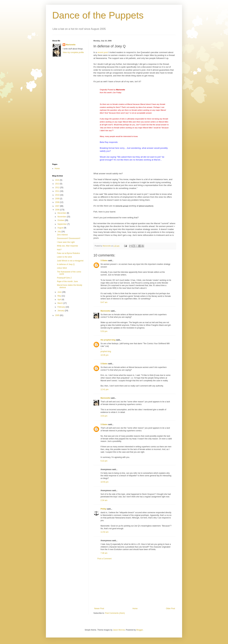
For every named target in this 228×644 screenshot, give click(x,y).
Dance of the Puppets (98, 15)
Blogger (140, 630)
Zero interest (62, 235)
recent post (103, 52)
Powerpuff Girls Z (64, 278)
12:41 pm (104, 389)
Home (135, 609)
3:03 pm (104, 416)
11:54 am (104, 532)
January (61, 311)
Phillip (103, 509)
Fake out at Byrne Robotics (68, 253)
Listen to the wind (64, 257)
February (62, 307)
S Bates (104, 261)
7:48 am (104, 553)
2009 (58, 199)
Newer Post (99, 609)
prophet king (106, 351)
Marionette (105, 311)
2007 (58, 206)
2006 (58, 210)
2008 (58, 202)
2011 (58, 191)
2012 (58, 188)
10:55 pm (104, 482)
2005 (58, 315)
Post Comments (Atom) (115, 613)
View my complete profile (73, 52)
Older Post (170, 609)
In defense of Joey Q (66, 264)
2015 (58, 180)
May (60, 296)
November (62, 217)
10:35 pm (104, 355)
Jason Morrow (119, 630)
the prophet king (108, 340)
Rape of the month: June (67, 281)
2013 (58, 184)
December (62, 213)
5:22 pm (104, 461)
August (61, 228)
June (60, 292)
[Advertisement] (135, 584)
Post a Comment (104, 559)
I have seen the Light (66, 242)
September (62, 224)
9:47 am (104, 302)
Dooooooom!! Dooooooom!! (69, 238)
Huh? (59, 250)
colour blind (62, 268)
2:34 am (104, 500)
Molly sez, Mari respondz (68, 246)
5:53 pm (104, 331)
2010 (58, 195)
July (59, 232)
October (61, 220)
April (60, 300)
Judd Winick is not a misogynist (70, 261)
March (60, 303)
